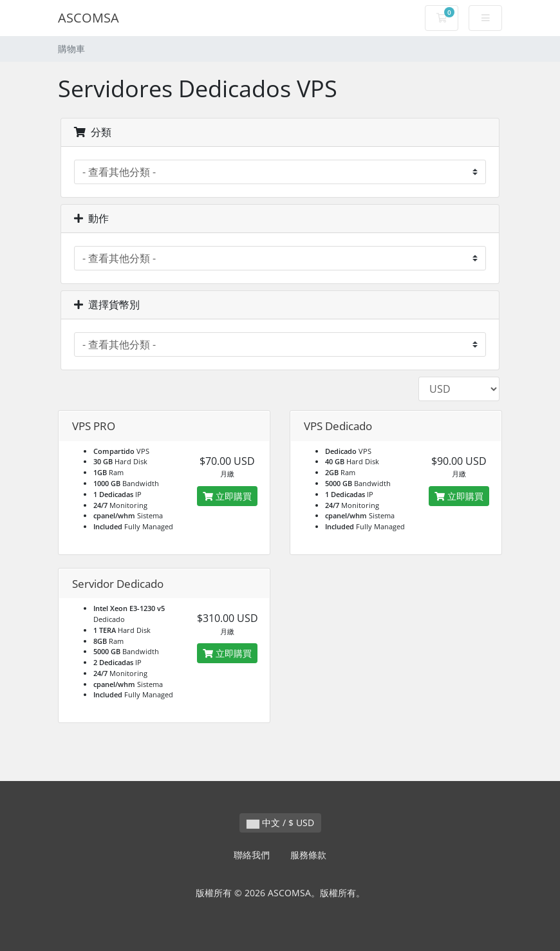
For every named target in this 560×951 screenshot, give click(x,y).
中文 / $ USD (280, 823)
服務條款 (308, 855)
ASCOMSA (89, 18)
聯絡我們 (252, 855)
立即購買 (227, 496)
